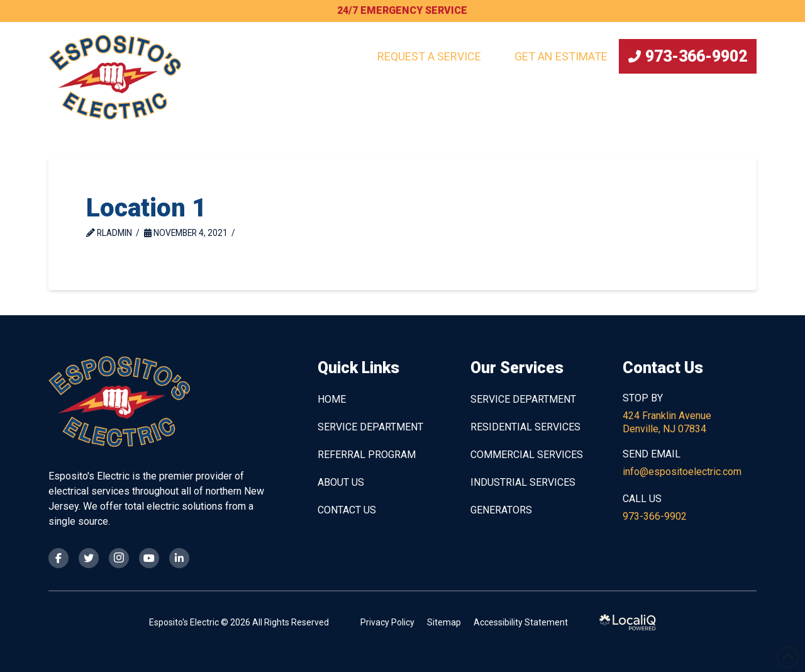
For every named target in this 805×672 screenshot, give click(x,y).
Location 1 (146, 208)
